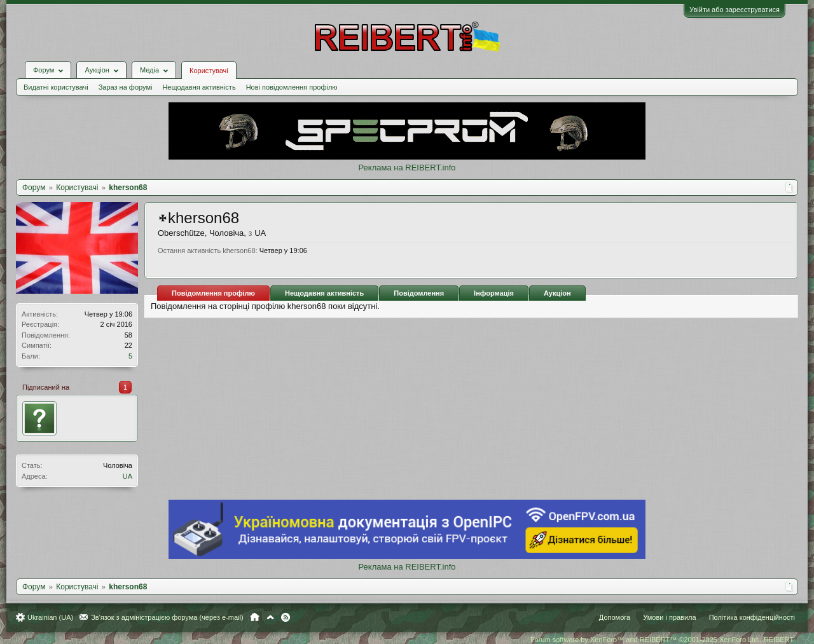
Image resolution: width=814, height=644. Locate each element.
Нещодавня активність (199, 87)
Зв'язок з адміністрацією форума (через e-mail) (167, 617)
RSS (286, 617)
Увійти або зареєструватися (735, 10)
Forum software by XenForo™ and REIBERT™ (663, 640)
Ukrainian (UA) (50, 617)
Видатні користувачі (56, 87)
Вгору (270, 617)
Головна (255, 617)
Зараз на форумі (126, 87)
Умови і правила (669, 617)
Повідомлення (419, 293)
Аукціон (557, 293)
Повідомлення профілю (213, 293)
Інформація (494, 293)
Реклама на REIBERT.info (407, 168)
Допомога (615, 617)
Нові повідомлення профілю (292, 87)
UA (128, 476)
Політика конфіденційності (752, 617)
